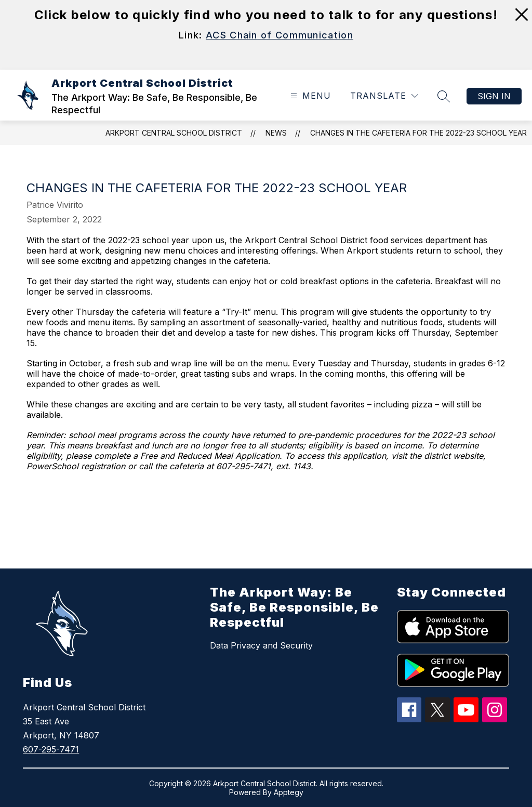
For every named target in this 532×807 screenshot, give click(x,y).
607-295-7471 (51, 749)
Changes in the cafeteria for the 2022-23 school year (418, 133)
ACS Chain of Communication (280, 35)
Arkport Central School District (174, 133)
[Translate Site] (384, 96)
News (276, 133)
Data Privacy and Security (261, 645)
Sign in (494, 96)
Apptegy (289, 792)
